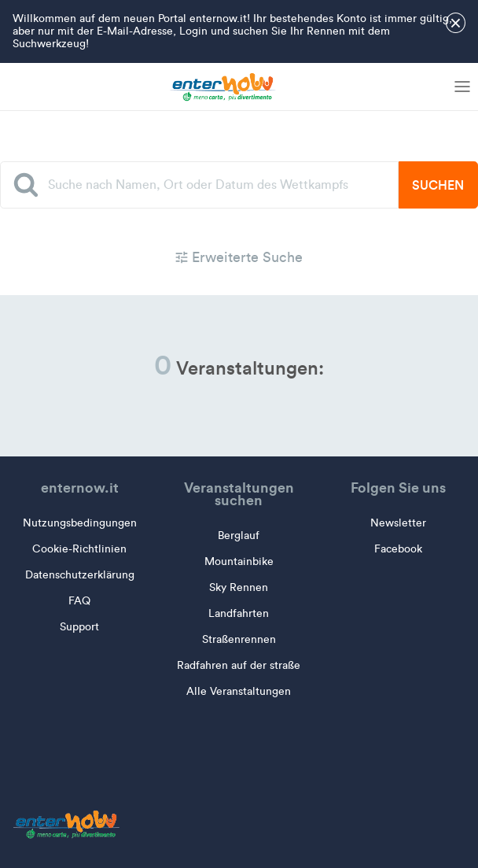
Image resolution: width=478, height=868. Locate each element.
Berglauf (239, 536)
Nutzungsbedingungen (80, 523)
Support (79, 627)
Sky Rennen (239, 587)
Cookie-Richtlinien (79, 549)
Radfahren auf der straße (239, 665)
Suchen (438, 185)
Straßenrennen (239, 639)
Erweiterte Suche (239, 257)
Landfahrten (239, 613)
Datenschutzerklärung (80, 575)
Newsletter (398, 523)
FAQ (79, 601)
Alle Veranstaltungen (239, 691)
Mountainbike (239, 561)
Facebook (398, 549)
